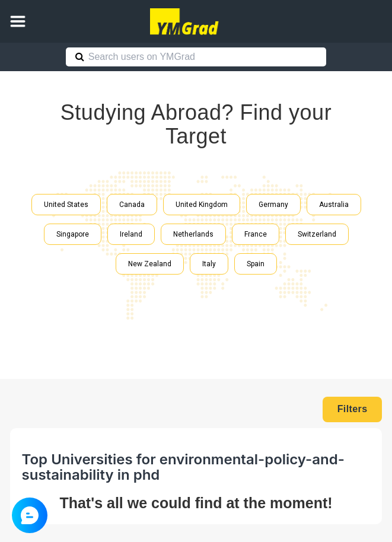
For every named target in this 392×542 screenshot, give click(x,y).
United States (66, 205)
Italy (209, 264)
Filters (353, 409)
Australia (334, 205)
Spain (256, 264)
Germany (273, 205)
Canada (132, 205)
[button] (18, 21)
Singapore (73, 234)
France (256, 234)
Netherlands (193, 234)
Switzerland (317, 234)
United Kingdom (202, 205)
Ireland (131, 234)
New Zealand (150, 264)
